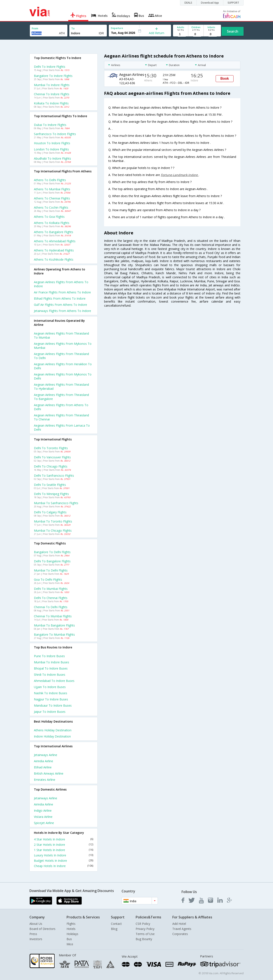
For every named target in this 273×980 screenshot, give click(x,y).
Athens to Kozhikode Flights (54, 259)
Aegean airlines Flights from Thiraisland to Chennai (61, 417)
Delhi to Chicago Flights (51, 466)
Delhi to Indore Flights (50, 67)
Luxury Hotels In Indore (64, 855)
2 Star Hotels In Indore (64, 845)
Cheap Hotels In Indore (64, 866)
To (73, 28)
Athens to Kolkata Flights (52, 223)
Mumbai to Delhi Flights (51, 570)
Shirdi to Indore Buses (50, 675)
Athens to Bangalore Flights (54, 232)
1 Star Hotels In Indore (64, 850)
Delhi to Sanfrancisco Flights (54, 476)
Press (33, 934)
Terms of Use (145, 934)
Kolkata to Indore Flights (51, 103)
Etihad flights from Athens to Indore (60, 298)
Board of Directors (42, 929)
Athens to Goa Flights (49, 217)
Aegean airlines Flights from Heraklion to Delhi (63, 366)
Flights (71, 924)
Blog (114, 929)
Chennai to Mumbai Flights (53, 616)
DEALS (188, 3)
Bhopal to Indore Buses (51, 668)
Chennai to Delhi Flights (51, 607)
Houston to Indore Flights (52, 143)
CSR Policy (143, 924)
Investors (36, 939)
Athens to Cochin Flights (51, 207)
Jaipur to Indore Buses (50, 712)
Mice (70, 944)
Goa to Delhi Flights (48, 579)
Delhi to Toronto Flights (51, 448)
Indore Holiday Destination (52, 736)
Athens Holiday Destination (53, 730)
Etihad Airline (43, 767)
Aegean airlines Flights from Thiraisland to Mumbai (61, 335)
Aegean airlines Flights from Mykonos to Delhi (63, 376)
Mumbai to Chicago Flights (53, 530)
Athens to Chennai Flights (52, 198)
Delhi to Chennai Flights (51, 598)
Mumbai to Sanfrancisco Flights (56, 503)
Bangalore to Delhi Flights (52, 552)
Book (225, 79)
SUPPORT (233, 3)
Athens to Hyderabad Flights (54, 250)
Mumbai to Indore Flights (52, 85)
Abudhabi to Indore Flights (52, 158)
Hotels (71, 929)
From (35, 28)
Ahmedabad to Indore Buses (54, 681)
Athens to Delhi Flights (50, 180)
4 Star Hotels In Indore (64, 839)
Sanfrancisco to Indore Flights (55, 134)
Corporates (180, 934)
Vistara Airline (43, 817)
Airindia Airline (44, 761)
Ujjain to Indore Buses (50, 687)
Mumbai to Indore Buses (52, 662)
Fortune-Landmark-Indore (180, 175)
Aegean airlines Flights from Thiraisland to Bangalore (61, 397)
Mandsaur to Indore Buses (53, 705)
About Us (36, 924)
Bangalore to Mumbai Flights (54, 634)
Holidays (72, 934)
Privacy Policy (145, 929)
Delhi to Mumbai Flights (51, 589)
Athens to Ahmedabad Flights (55, 241)
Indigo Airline (43, 810)
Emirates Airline (45, 780)
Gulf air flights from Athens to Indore (60, 305)
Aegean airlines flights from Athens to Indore (61, 284)
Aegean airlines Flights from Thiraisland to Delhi (61, 356)
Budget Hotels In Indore (64, 861)
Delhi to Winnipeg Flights (51, 494)
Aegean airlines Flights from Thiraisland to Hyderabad (61, 387)
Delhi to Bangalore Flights (52, 561)
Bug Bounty (144, 939)
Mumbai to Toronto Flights (53, 521)
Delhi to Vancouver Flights (52, 457)
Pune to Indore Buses (49, 656)
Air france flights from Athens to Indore (62, 292)
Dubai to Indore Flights (50, 125)
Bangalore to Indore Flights (53, 76)
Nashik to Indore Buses (51, 693)
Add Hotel (179, 924)
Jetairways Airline (46, 755)
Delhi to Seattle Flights (50, 485)
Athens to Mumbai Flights (52, 189)
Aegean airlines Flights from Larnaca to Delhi (62, 427)
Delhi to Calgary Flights (50, 512)
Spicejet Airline (44, 823)
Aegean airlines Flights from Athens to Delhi (61, 407)
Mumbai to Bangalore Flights (54, 625)
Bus (69, 939)
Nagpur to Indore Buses (51, 699)
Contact (116, 924)
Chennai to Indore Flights (52, 94)
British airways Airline (49, 773)
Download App (210, 3)
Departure (117, 28)
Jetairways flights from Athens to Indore (62, 311)
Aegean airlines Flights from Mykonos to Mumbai (63, 346)
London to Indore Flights (51, 149)
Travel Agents (182, 929)
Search (233, 31)
